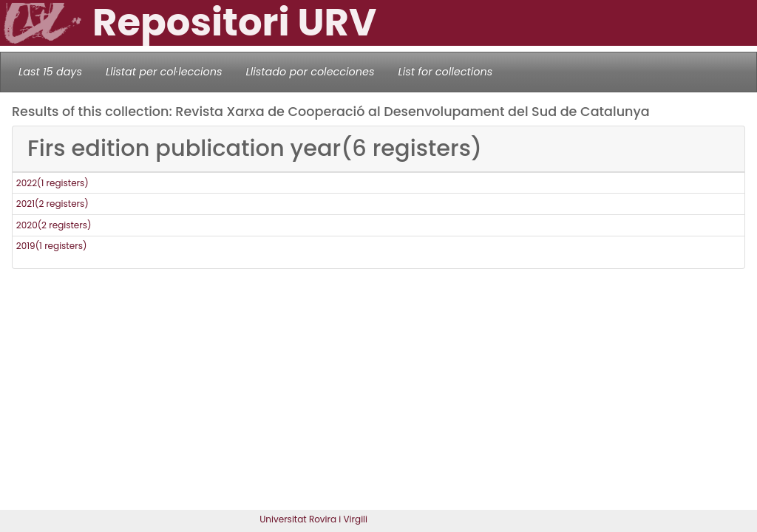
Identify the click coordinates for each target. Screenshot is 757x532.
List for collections (445, 72)
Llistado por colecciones (310, 72)
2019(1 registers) (52, 246)
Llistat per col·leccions (164, 72)
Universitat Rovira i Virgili (313, 519)
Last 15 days (50, 72)
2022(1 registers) (52, 183)
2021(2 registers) (52, 204)
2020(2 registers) (54, 225)
